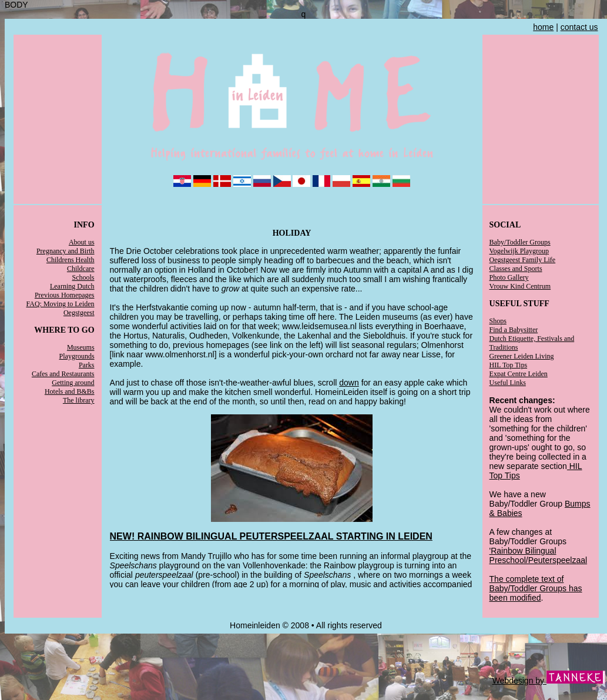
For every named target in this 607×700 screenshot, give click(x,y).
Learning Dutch (72, 286)
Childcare (81, 269)
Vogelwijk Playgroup (519, 251)
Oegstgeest (79, 313)
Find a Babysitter (514, 330)
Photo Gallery (509, 277)
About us (82, 242)
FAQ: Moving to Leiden (60, 304)
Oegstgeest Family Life (523, 260)
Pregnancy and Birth (66, 251)
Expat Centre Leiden (519, 374)
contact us (579, 27)
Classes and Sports (516, 269)
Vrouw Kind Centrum (520, 286)
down (349, 383)
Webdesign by (549, 681)
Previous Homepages (65, 295)
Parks (87, 365)
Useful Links (508, 383)
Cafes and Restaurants (63, 374)
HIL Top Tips (509, 365)
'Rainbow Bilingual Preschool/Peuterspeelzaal (539, 555)
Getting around (73, 383)
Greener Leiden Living (522, 356)
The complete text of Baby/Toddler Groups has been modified (536, 588)
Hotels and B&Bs (70, 391)
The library (79, 400)
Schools (83, 277)
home (543, 27)
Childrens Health (71, 260)
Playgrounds (77, 356)
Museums (81, 347)
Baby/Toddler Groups (520, 242)
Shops (498, 321)
